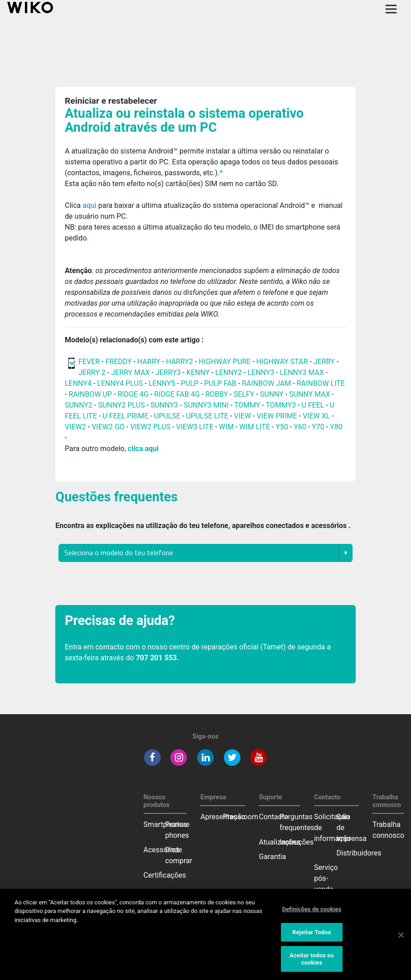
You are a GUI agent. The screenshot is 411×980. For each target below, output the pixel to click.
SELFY (245, 394)
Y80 (336, 427)
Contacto (273, 817)
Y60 (300, 427)
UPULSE (168, 416)
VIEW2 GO (108, 427)
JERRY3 (169, 372)
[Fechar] (401, 943)
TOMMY (247, 405)
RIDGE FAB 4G (178, 394)
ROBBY (217, 394)
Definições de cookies (312, 917)
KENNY (198, 372)
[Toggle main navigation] (391, 9)
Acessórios (162, 850)
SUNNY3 (164, 405)
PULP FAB (220, 383)
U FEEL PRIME (125, 416)
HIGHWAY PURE (225, 362)
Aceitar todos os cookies (312, 967)
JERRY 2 (92, 372)
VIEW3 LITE (195, 427)
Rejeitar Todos (312, 940)
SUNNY (272, 394)
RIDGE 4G (133, 394)
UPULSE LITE (207, 416)
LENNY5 (162, 383)
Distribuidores (359, 853)
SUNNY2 (79, 405)
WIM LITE (255, 427)
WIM (226, 427)
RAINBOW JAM (267, 383)
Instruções (297, 842)
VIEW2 (75, 427)
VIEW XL (316, 416)
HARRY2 (179, 362)
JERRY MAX (130, 372)
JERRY (324, 362)
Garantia (272, 857)
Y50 (282, 427)
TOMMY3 (281, 405)
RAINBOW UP (90, 394)
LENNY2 (229, 372)
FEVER (90, 362)
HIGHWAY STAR (283, 362)
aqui (90, 205)
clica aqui (143, 449)
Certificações (165, 875)
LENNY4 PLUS (120, 383)
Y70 (318, 427)
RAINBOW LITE (321, 383)
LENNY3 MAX (302, 372)
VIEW (242, 416)
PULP (191, 383)
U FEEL (313, 405)
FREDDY (118, 362)
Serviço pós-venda (326, 878)
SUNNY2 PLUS (121, 405)
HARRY (150, 362)
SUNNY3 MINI (206, 405)
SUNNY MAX (310, 394)
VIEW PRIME (277, 416)
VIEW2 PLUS (150, 427)
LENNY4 (78, 383)
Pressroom (241, 817)
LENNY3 (261, 372)
